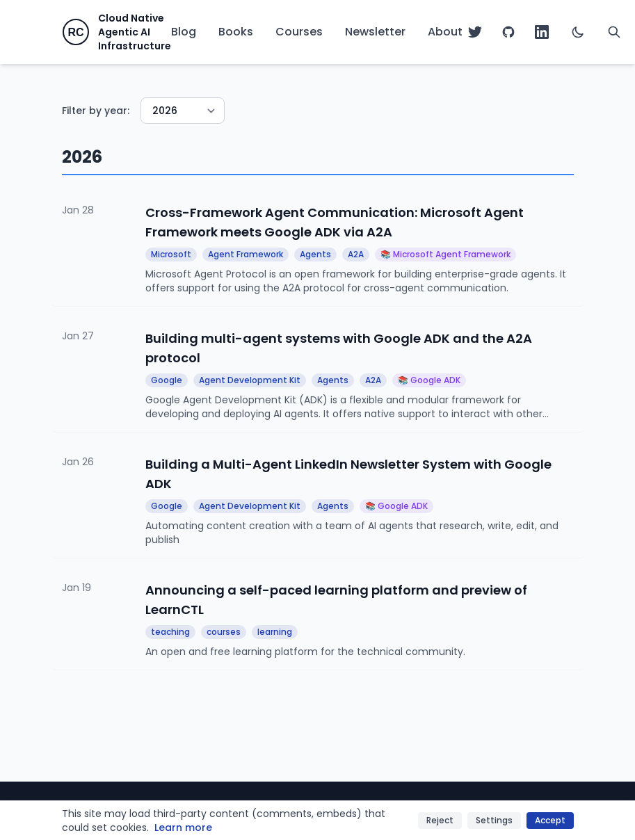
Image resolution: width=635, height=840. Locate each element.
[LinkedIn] (542, 32)
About (445, 32)
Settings (494, 820)
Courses (299, 32)
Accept (550, 820)
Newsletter (375, 32)
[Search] (614, 32)
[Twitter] (475, 32)
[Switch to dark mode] (578, 32)
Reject (440, 820)
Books (236, 32)
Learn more (183, 827)
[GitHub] (508, 32)
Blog (184, 32)
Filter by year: (96, 111)
